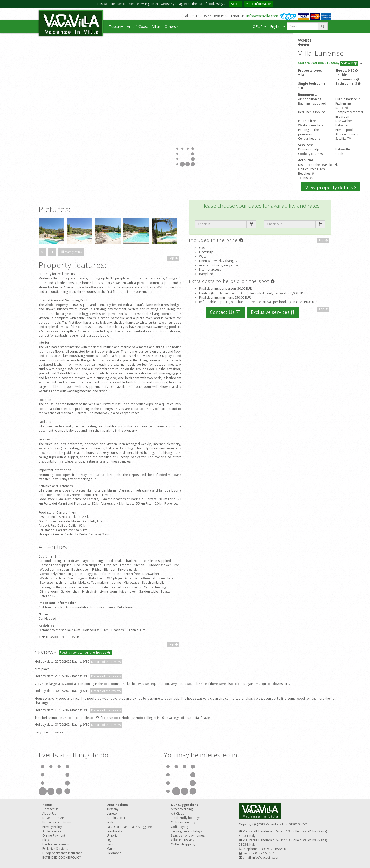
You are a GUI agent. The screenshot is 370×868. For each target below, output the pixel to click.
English (277, 27)
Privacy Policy (52, 827)
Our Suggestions (184, 805)
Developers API (54, 818)
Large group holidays (186, 831)
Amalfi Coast (138, 27)
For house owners (55, 844)
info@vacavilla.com (262, 16)
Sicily (110, 822)
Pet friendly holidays (186, 818)
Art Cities (177, 813)
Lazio (110, 844)
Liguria (112, 840)
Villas (156, 27)
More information (259, 4)
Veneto (112, 813)
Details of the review (106, 662)
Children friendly (183, 822)
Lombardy (114, 831)
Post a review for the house (85, 652)
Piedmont (114, 853)
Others (172, 27)
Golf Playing (179, 827)
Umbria (112, 836)
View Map (349, 63)
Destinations (117, 805)
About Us (49, 813)
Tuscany (116, 27)
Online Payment (54, 836)
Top (173, 258)
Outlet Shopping (183, 844)
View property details (331, 187)
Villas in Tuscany (183, 840)
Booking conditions (57, 822)
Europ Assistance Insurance (62, 853)
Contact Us (225, 312)
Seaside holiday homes (188, 836)
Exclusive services (273, 312)
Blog (46, 840)
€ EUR (259, 27)
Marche (112, 849)
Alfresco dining (182, 809)
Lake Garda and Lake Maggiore (129, 827)
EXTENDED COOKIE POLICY (62, 858)
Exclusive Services (55, 849)
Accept (236, 4)
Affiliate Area (52, 831)
